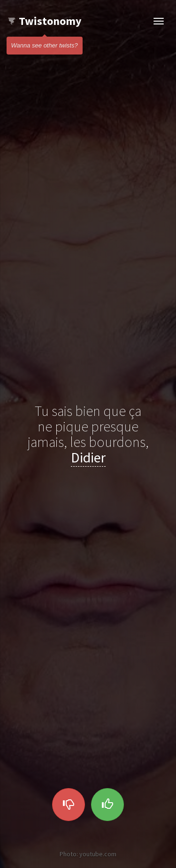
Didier (88, 457)
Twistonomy (44, 21)
